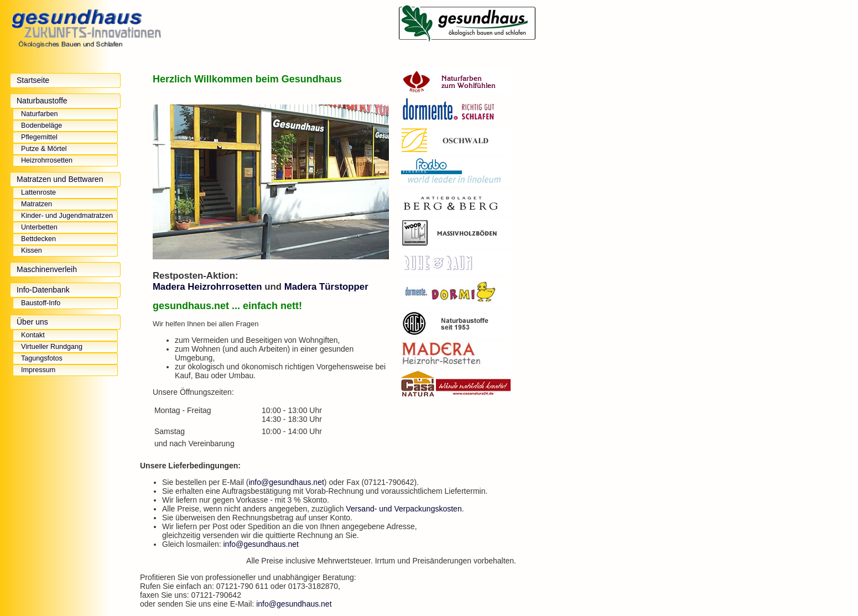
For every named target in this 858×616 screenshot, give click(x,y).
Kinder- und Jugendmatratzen (67, 216)
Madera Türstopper (326, 287)
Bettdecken (38, 239)
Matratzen (37, 204)
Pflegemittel (39, 137)
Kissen (32, 250)
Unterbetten (39, 227)
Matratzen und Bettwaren (60, 179)
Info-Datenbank (43, 290)
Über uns (32, 322)
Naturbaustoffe (42, 101)
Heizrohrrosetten (47, 160)
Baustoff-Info (41, 303)
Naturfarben (40, 114)
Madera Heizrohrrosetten (207, 287)
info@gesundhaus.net (286, 482)
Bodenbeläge (41, 126)
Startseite (33, 80)
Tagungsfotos (42, 358)
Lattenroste (38, 192)
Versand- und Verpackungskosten (404, 509)
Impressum (38, 370)
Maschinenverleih (47, 269)
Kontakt (33, 335)
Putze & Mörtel (44, 149)
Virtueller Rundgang (52, 347)
